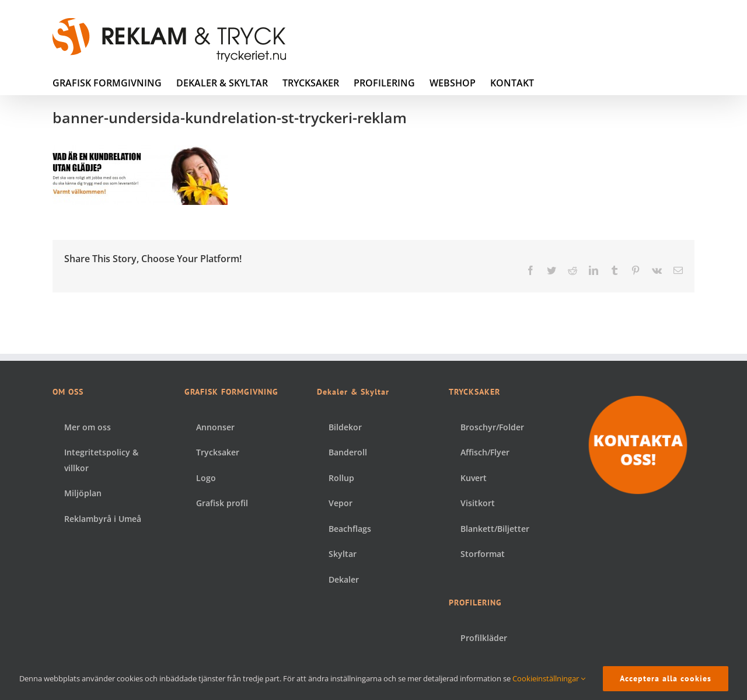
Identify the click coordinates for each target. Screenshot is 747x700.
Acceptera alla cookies (666, 678)
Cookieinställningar (549, 678)
